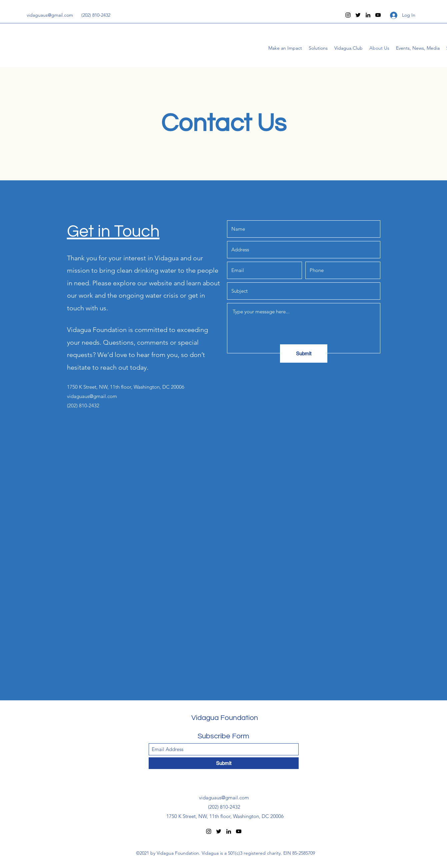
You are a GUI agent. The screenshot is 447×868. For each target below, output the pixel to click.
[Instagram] (348, 15)
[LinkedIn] (368, 15)
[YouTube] (378, 15)
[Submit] (304, 353)
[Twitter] (358, 15)
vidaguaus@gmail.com (50, 15)
